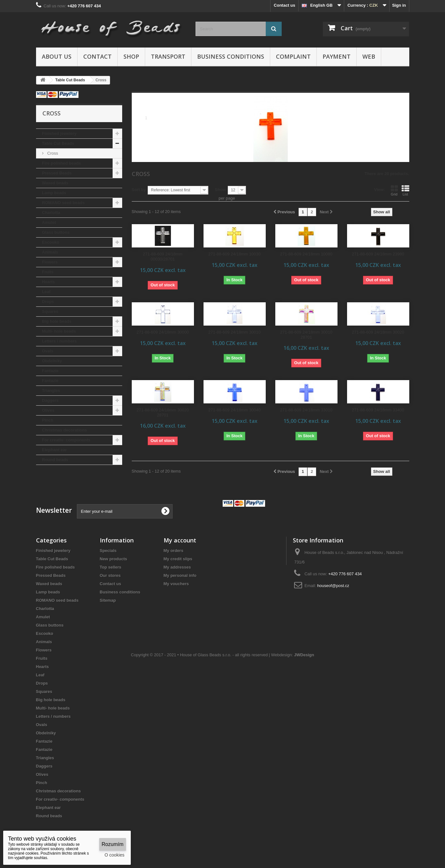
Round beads (55, 460)
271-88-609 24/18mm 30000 (163, 332)
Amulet (49, 222)
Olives (48, 410)
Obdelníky (52, 361)
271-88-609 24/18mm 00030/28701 (163, 257)
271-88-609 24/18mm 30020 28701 (163, 412)
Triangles (51, 390)
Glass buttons (56, 232)
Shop (131, 56)
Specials (108, 551)
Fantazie (50, 371)
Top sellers (111, 567)
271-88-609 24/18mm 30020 (378, 332)
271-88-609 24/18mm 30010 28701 (306, 335)
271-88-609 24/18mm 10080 (306, 254)
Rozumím (113, 844)
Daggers (50, 400)
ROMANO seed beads (63, 203)
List (405, 190)
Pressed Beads (57, 173)
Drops (48, 302)
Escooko (51, 242)
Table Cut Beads (58, 143)
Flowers (50, 262)
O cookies (115, 855)
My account (180, 540)
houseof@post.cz (333, 586)
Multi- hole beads (59, 331)
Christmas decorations (65, 430)
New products (114, 559)
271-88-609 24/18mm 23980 (378, 254)
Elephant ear (55, 450)
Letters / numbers (59, 341)
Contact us (284, 5)
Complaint (293, 56)
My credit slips (178, 559)
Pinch (48, 420)
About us (57, 56)
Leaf (46, 292)
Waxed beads (55, 183)
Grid (394, 190)
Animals (50, 252)
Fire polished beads (62, 163)
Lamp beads (54, 193)
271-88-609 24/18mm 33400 (378, 410)
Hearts (48, 282)
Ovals (48, 351)
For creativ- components (66, 440)
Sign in (399, 5)
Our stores (110, 575)
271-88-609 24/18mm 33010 (306, 410)
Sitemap (108, 600)
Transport (168, 56)
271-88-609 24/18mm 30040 (234, 410)
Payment (337, 56)
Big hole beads (57, 321)
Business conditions (231, 56)
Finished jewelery (59, 133)
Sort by (139, 190)
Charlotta (51, 213)
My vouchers (176, 584)
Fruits (48, 272)
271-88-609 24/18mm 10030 (234, 254)
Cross (52, 153)
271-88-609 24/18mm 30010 (234, 332)
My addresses (177, 567)
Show (220, 190)
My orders (174, 551)
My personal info (180, 575)
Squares (50, 311)
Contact (97, 56)
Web (369, 56)
